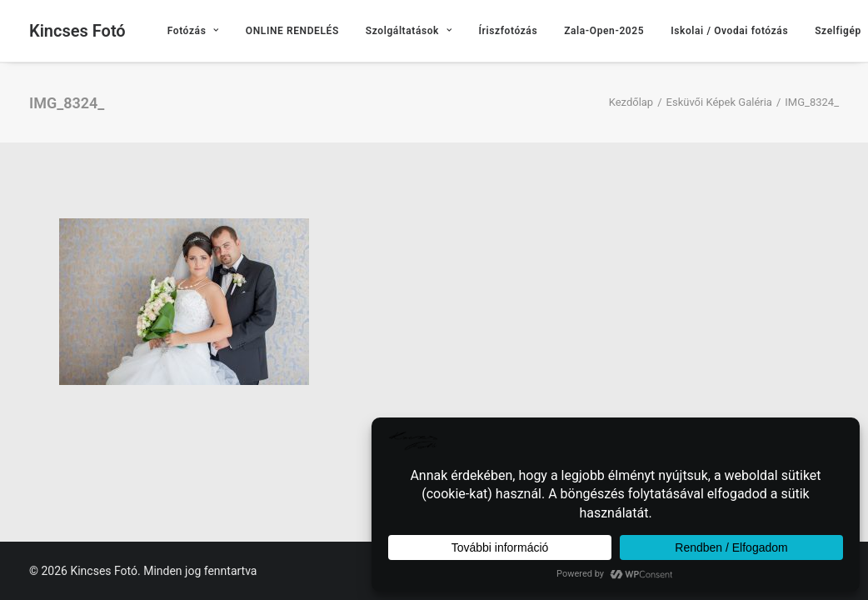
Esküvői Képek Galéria (719, 102)
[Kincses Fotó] (77, 31)
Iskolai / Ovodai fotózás (729, 31)
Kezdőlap (631, 102)
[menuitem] (193, 31)
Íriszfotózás (509, 31)
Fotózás (193, 31)
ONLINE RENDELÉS (292, 31)
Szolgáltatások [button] (409, 31)
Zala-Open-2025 (604, 31)
